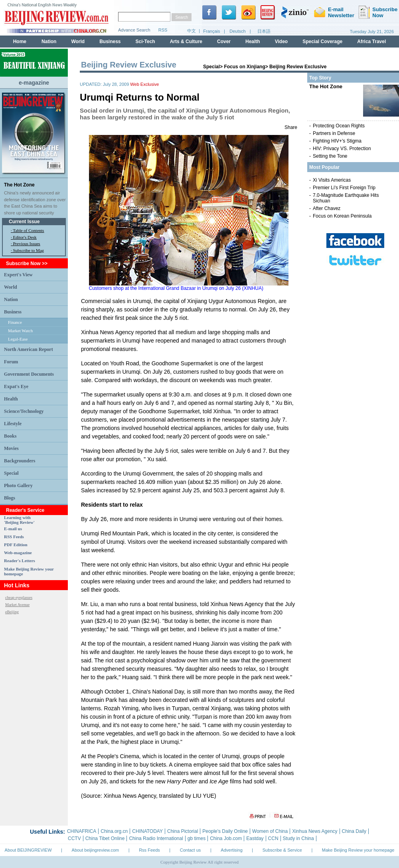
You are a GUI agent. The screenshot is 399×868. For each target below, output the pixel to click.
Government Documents (29, 374)
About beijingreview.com (96, 850)
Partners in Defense (334, 133)
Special (11, 473)
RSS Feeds (14, 537)
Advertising (231, 850)
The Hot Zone (19, 185)
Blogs (10, 498)
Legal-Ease (18, 339)
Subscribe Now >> (27, 264)
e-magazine (34, 83)
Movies (11, 448)
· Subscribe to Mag (27, 250)
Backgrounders (20, 461)
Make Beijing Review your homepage (358, 850)
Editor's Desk (25, 237)
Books (10, 436)
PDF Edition (16, 545)
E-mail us (13, 529)
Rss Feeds (149, 850)
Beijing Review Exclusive (298, 67)
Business (13, 312)
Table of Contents (28, 230)
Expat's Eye (16, 386)
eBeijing (12, 612)
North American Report (29, 349)
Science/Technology (24, 411)
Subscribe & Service (282, 850)
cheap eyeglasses (19, 597)
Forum (11, 362)
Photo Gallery (18, 486)
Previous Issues (27, 244)
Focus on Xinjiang (244, 67)
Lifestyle (13, 424)
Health (11, 399)
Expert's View (18, 275)
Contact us (191, 850)
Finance (15, 322)
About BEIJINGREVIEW (28, 850)
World (11, 287)
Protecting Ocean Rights (339, 126)
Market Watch (20, 331)
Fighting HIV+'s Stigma (337, 141)
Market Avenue (17, 605)
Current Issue (24, 222)
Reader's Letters (20, 561)
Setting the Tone (330, 156)
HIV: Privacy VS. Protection (342, 149)
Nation (11, 299)
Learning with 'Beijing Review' (19, 520)
